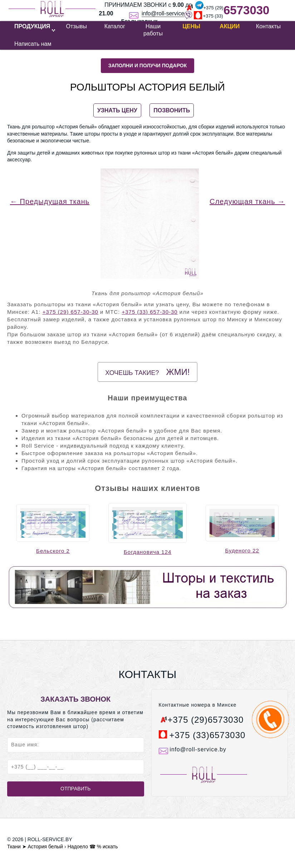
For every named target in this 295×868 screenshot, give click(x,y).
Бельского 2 (53, 551)
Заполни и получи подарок (148, 65)
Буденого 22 (242, 550)
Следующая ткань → (247, 201)
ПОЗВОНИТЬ (172, 110)
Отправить (75, 789)
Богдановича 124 (147, 552)
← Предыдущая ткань (50, 201)
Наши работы (153, 30)
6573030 (246, 10)
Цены (191, 26)
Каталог (115, 26)
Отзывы (76, 26)
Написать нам (33, 44)
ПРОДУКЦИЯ (32, 26)
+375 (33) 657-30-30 (149, 312)
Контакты (268, 26)
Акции (230, 26)
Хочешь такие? (147, 372)
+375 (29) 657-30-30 (70, 312)
